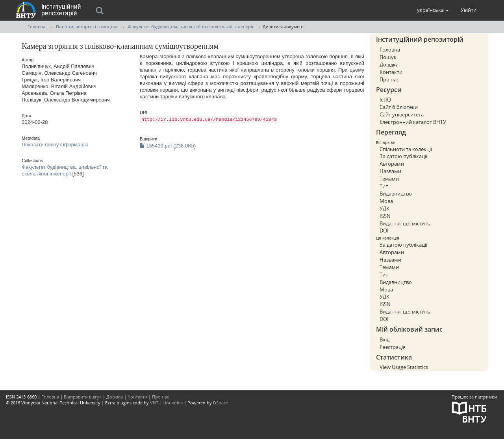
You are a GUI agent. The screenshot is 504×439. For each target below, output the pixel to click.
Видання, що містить (405, 223)
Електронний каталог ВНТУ (413, 122)
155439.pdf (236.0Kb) (168, 146)
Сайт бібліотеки (399, 107)
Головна (36, 27)
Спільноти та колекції (406, 149)
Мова (386, 201)
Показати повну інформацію (55, 145)
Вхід (384, 339)
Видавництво (396, 194)
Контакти (391, 72)
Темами (389, 179)
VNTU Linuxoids (166, 403)
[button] (433, 10)
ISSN (385, 216)
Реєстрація (393, 347)
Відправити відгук (83, 397)
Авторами (392, 164)
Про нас (389, 79)
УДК (384, 208)
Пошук (388, 57)
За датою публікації (403, 156)
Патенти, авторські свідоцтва (87, 27)
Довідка (389, 65)
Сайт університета (402, 114)
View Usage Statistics (404, 367)
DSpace (220, 403)
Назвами (390, 171)
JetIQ (385, 100)
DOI (384, 231)
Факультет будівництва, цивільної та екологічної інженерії (191, 27)
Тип (384, 186)
